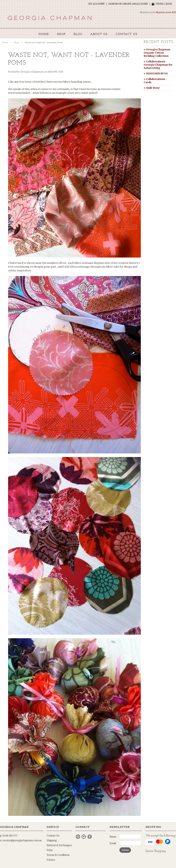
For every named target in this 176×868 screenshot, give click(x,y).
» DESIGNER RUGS (156, 73)
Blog (17, 42)
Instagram (84, 837)
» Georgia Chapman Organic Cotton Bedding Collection (157, 53)
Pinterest (78, 837)
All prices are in (166, 12)
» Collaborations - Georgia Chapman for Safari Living (158, 65)
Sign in (113, 4)
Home (5, 42)
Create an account (135, 4)
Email (113, 843)
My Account (97, 4)
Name (113, 837)
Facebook (90, 837)
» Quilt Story (152, 88)
